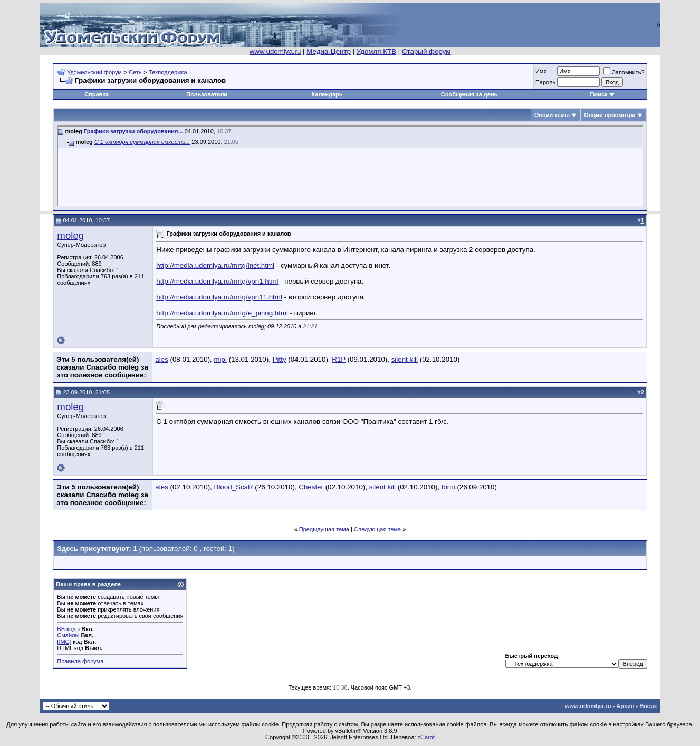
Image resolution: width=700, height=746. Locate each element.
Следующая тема (377, 529)
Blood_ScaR (234, 487)
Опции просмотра (610, 115)
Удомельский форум (94, 72)
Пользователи (207, 94)
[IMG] (64, 642)
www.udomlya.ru (275, 51)
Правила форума (80, 661)
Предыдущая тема (324, 529)
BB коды (68, 629)
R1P (339, 359)
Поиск (599, 94)
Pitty (280, 359)
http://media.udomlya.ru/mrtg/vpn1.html (217, 281)
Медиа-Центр (329, 51)
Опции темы (552, 115)
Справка (97, 94)
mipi (220, 359)
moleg (70, 235)
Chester (311, 487)
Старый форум (426, 51)
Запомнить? (624, 72)
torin (448, 487)
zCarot (426, 737)
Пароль (545, 82)
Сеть (135, 72)
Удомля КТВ (376, 51)
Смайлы (68, 635)
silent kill (405, 359)
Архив (625, 706)
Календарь (327, 94)
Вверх (648, 706)
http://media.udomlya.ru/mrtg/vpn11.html (219, 297)
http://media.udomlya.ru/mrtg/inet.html (215, 265)
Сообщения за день (469, 94)
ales (161, 359)
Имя (541, 71)
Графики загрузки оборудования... (133, 131)
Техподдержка (168, 72)
